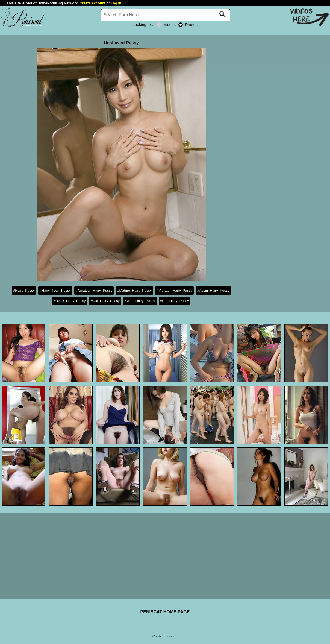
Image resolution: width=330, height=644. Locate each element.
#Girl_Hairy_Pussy (175, 301)
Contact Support (165, 636)
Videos (166, 25)
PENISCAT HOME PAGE (165, 612)
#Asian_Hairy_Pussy (213, 290)
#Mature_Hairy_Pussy (134, 290)
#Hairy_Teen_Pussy (55, 290)
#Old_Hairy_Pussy (105, 301)
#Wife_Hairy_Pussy (140, 301)
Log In (116, 3)
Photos (188, 25)
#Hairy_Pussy (24, 290)
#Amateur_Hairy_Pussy (94, 290)
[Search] (166, 15)
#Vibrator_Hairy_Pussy (174, 290)
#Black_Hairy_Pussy (70, 301)
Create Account (93, 3)
